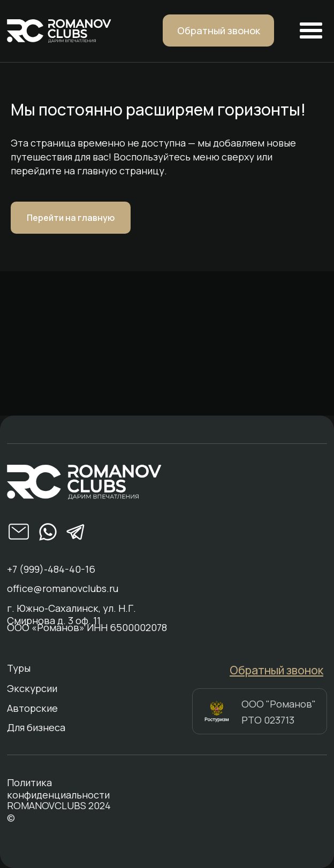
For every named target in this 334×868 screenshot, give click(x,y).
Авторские (32, 708)
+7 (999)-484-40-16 (51, 569)
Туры (19, 668)
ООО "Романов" (279, 704)
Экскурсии (32, 689)
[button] (218, 30)
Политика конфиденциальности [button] (58, 789)
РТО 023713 (268, 720)
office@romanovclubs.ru (63, 589)
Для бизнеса (36, 728)
